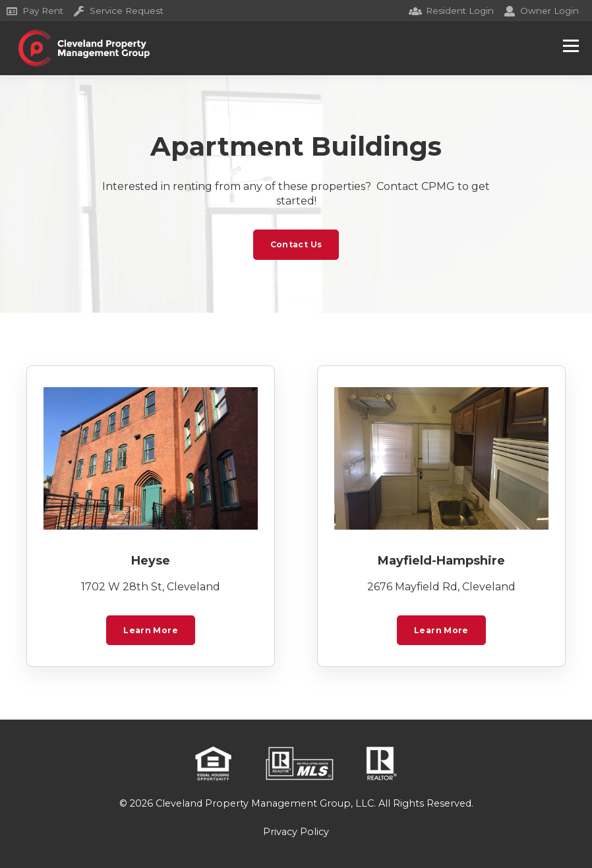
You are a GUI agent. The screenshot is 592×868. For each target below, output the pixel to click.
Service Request (119, 11)
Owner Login (542, 11)
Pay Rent (35, 11)
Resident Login (452, 11)
